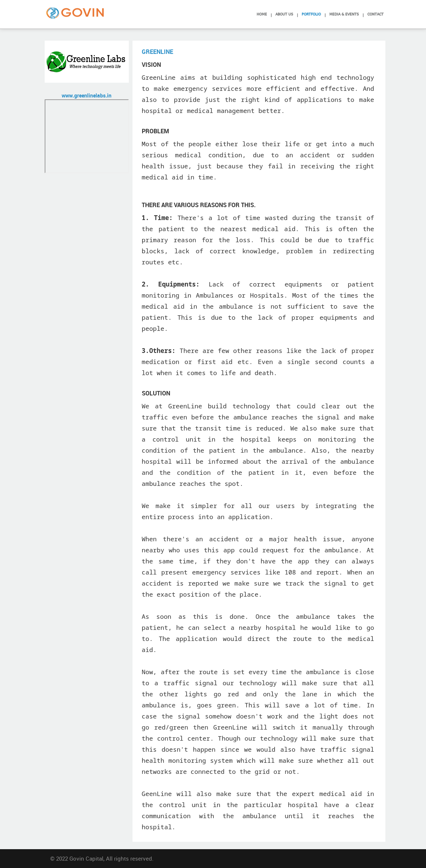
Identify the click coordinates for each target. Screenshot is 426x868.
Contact (375, 14)
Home (262, 14)
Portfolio (311, 14)
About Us (284, 14)
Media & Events (344, 14)
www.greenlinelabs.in (87, 95)
